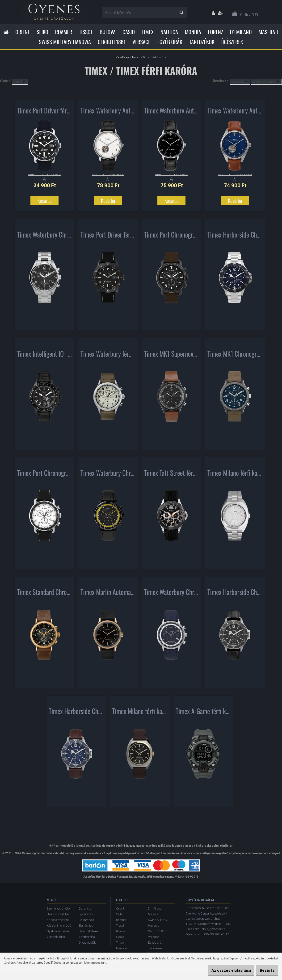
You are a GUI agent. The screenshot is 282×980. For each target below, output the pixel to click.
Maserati (269, 32)
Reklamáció (86, 920)
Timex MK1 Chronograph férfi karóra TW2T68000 (235, 356)
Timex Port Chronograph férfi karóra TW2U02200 (44, 475)
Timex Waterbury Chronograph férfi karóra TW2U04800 (108, 475)
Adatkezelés (87, 937)
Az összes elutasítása (224, 970)
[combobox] (240, 82)
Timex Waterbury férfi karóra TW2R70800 (108, 356)
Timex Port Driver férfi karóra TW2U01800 (108, 237)
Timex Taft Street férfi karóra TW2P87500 (171, 475)
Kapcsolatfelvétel (58, 920)
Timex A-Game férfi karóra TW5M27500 (203, 713)
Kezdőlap (122, 57)
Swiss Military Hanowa (65, 42)
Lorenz (215, 32)
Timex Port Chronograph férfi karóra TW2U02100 (171, 237)
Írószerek (232, 42)
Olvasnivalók (87, 943)
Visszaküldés (56, 937)
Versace (141, 42)
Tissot (86, 32)
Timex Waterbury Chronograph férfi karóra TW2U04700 (171, 594)
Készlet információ (59, 926)
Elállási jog (86, 926)
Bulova (108, 32)
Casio (129, 32)
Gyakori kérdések (58, 931)
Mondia (193, 32)
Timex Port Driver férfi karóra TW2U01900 (44, 113)
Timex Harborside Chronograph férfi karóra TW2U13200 (235, 237)
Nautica (169, 32)
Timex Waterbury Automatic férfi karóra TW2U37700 (235, 113)
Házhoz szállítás (58, 914)
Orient (23, 32)
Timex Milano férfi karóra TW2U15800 (140, 713)
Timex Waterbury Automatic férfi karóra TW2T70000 (171, 113)
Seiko (42, 32)
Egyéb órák (170, 42)
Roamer (64, 32)
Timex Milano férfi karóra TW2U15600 (235, 475)
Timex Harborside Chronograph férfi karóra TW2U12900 (235, 594)
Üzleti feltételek (88, 931)
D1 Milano (241, 32)
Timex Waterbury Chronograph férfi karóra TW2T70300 (44, 237)
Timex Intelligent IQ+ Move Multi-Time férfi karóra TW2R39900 (44, 356)
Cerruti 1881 (112, 42)
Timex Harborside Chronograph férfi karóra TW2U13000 (76, 713)
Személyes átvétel (59, 908)
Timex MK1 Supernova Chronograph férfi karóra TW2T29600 (171, 356)
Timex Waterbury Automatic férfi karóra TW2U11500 (108, 113)
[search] (181, 13)
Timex (148, 32)
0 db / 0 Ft (249, 15)
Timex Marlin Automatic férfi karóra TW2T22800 (108, 594)
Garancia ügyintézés (86, 911)
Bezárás (265, 970)
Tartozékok (202, 42)
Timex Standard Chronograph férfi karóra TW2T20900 (44, 594)
